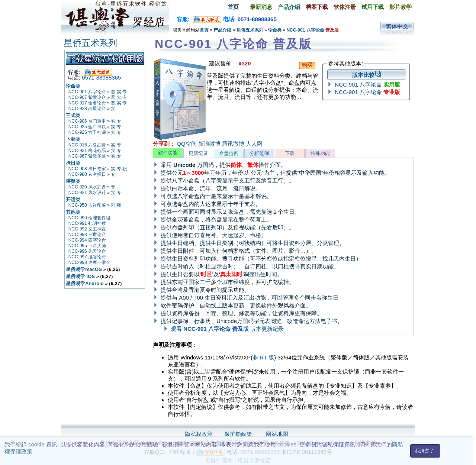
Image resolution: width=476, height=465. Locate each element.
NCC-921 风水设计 (87, 193)
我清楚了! (425, 451)
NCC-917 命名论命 (87, 103)
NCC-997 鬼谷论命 (87, 257)
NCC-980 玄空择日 (87, 174)
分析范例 (259, 153)
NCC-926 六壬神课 (87, 132)
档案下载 (317, 7)
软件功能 (168, 153)
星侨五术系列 (250, 30)
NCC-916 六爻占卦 (87, 145)
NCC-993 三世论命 (87, 235)
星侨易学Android (85, 283)
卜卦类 (73, 139)
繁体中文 (397, 26)
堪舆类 (73, 181)
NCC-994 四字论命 (87, 240)
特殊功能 (320, 153)
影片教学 (401, 7)
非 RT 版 (263, 357)
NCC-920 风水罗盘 (87, 187)
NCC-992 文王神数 (87, 229)
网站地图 (277, 434)
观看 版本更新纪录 (227, 329)
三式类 (73, 115)
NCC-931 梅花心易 (87, 151)
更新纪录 (198, 153)
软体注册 (345, 7)
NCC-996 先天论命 (87, 251)
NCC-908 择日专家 (87, 169)
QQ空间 (186, 144)
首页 (233, 7)
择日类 (73, 163)
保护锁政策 (238, 434)
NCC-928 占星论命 (87, 109)
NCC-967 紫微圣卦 (87, 156)
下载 (290, 153)
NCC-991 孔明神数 (87, 223)
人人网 (254, 144)
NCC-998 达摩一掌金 (89, 262)
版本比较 (367, 75)
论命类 (275, 30)
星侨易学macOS (84, 269)
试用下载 (373, 7)
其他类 (73, 212)
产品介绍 (289, 7)
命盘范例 (229, 153)
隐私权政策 (199, 434)
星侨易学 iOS (80, 276)
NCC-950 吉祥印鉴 (87, 205)
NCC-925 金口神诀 (87, 127)
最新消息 (261, 7)
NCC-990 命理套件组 (89, 218)
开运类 (73, 199)
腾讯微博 (233, 144)
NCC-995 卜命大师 (87, 246)
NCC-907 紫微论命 (87, 97)
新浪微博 (209, 144)
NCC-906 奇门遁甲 (87, 121)
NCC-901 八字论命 (306, 30)
